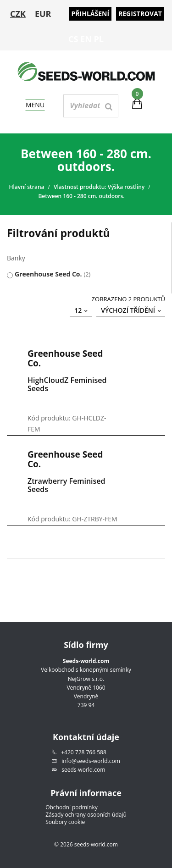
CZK (18, 14)
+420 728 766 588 (84, 752)
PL (99, 39)
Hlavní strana (26, 187)
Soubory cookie (65, 822)
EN (86, 39)
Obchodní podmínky (72, 807)
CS (73, 39)
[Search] (109, 107)
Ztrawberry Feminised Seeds (67, 485)
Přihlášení (91, 14)
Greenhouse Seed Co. (48, 274)
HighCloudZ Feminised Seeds (67, 384)
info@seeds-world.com (91, 761)
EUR (43, 14)
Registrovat (140, 14)
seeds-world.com (83, 770)
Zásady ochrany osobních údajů (86, 815)
